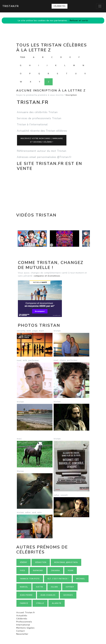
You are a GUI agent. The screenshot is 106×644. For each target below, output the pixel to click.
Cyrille (40, 603)
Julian (54, 587)
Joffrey (70, 587)
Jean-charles (48, 595)
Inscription (71, 95)
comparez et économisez (47, 276)
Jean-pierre (26, 595)
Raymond (38, 571)
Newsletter (22, 634)
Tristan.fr (10, 6)
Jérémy (24, 562)
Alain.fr (57, 603)
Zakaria (55, 571)
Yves (23, 571)
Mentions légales (25, 628)
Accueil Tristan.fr (26, 613)
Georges (68, 595)
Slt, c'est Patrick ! (58, 579)
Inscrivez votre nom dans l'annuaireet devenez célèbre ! (42, 140)
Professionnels (24, 622)
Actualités (22, 616)
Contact (20, 631)
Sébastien (41, 562)
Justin (39, 587)
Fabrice (24, 603)
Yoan (71, 571)
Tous (23, 57)
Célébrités (60, 6)
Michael (81, 579)
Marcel (24, 587)
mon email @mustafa (66, 562)
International (23, 625)
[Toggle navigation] (100, 6)
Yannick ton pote (30, 579)
